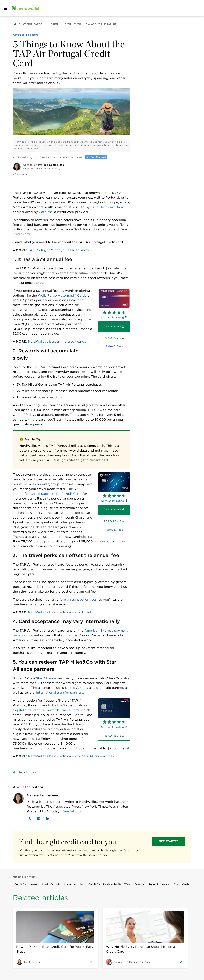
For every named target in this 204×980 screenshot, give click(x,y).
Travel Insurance (159, 884)
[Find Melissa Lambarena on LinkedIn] (48, 819)
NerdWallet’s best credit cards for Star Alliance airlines (71, 756)
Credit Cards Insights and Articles (63, 884)
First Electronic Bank (107, 207)
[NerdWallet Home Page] (25, 8)
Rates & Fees (114, 346)
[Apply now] (114, 327)
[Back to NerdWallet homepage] (15, 24)
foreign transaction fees (78, 599)
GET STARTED (169, 841)
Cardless (46, 212)
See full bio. (72, 811)
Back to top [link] (27, 772)
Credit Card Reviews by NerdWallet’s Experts (116, 884)
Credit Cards (33, 24)
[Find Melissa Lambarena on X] (30, 819)
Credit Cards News (26, 884)
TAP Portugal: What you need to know (59, 250)
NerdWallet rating (112, 317)
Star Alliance (46, 678)
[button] (71, 174)
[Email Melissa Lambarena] (39, 819)
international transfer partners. (60, 693)
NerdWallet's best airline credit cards (57, 342)
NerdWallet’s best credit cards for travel (59, 612)
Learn (54, 24)
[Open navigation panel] (6, 8)
